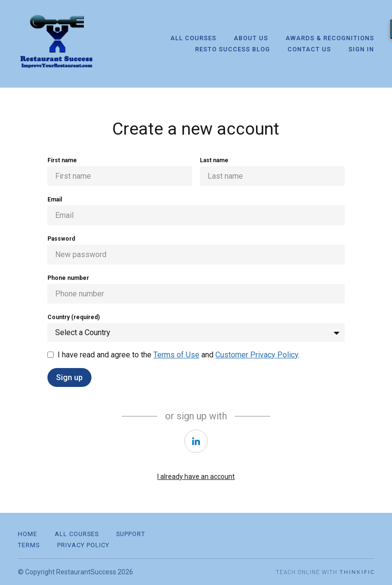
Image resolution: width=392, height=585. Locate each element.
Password (61, 239)
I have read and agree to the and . (179, 355)
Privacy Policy (83, 545)
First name (62, 160)
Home (28, 534)
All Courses (193, 38)
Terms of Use (176, 355)
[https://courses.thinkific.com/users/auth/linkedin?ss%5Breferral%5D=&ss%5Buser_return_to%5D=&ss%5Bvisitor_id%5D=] (196, 441)
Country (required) (74, 317)
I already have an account (196, 477)
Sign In (361, 49)
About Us (251, 38)
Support (131, 534)
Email (55, 200)
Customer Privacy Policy (257, 355)
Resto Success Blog (233, 49)
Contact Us (309, 49)
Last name (214, 160)
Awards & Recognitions (330, 38)
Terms (29, 545)
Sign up (69, 377)
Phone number (68, 278)
